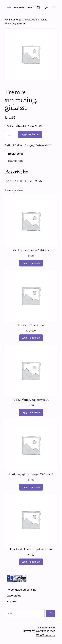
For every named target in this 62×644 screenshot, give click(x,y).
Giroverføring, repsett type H (31, 400)
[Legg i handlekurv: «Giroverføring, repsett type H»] (31, 413)
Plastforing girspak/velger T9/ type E (31, 474)
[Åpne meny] (53, 7)
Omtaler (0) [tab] (15, 161)
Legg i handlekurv (30, 134)
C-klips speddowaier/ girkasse (31, 250)
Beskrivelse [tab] (16, 154)
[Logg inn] (47, 7)
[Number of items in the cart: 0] (38, 7)
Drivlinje (17, 20)
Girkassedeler (30, 20)
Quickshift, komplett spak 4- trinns (31, 549)
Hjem (8, 20)
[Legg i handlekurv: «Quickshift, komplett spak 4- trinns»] (31, 562)
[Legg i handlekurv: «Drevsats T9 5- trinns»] (31, 338)
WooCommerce (46, 635)
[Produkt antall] (10, 135)
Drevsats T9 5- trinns (31, 325)
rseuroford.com (23, 7)
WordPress (42, 631)
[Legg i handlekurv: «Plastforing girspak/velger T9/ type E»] (31, 487)
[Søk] (51, 613)
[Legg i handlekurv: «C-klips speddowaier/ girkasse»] (31, 263)
